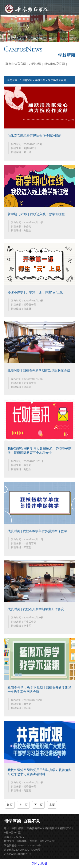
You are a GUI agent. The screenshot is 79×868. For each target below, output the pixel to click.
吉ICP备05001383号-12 (17, 854)
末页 (52, 805)
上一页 (23, 805)
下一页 (38, 805)
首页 (10, 805)
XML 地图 (39, 863)
